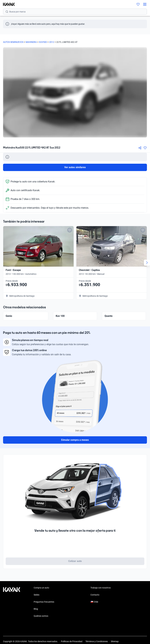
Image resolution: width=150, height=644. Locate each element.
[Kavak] (7, 4)
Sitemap (115, 641)
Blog (36, 609)
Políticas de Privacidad (72, 641)
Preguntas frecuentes (44, 602)
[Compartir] (140, 148)
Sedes (37, 595)
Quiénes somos (41, 616)
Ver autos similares (75, 167)
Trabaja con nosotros (101, 588)
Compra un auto (41, 588)
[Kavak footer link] (12, 602)
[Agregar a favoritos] (145, 148)
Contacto (95, 595)
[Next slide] (147, 263)
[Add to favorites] (70, 230)
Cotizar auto (75, 561)
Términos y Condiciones (97, 641)
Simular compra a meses (75, 440)
